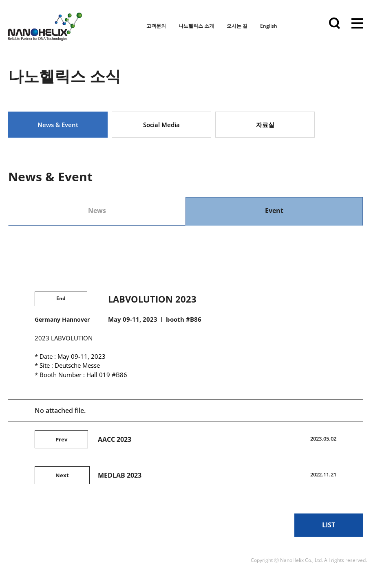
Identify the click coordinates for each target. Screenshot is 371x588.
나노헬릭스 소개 (196, 26)
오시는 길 (237, 26)
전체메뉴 (357, 24)
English (269, 26)
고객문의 (156, 26)
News (97, 211)
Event (274, 211)
